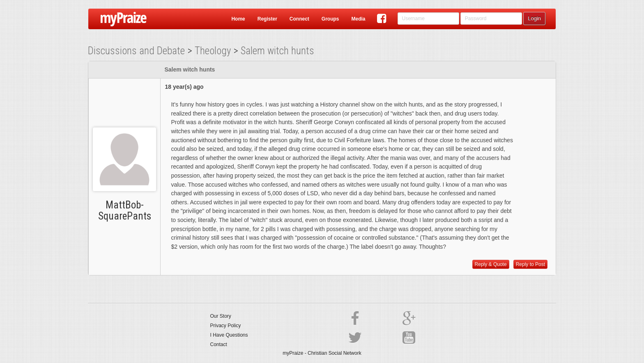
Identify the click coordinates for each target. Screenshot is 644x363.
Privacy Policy (226, 326)
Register (267, 19)
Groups (330, 19)
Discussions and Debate (136, 51)
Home (238, 19)
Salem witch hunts (277, 51)
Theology (213, 51)
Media (358, 19)
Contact (219, 345)
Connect (299, 19)
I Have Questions (229, 335)
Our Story (221, 316)
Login (534, 18)
